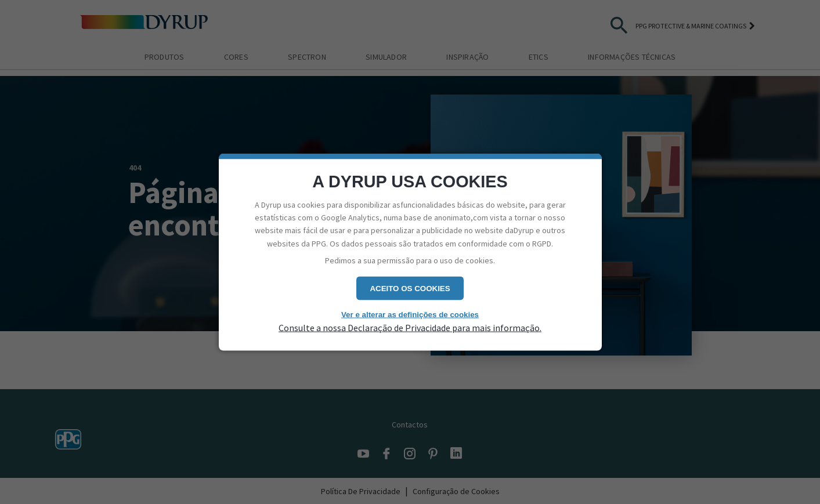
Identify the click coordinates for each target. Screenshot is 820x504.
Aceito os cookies (410, 288)
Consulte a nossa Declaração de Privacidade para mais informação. (410, 328)
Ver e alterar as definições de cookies (410, 314)
